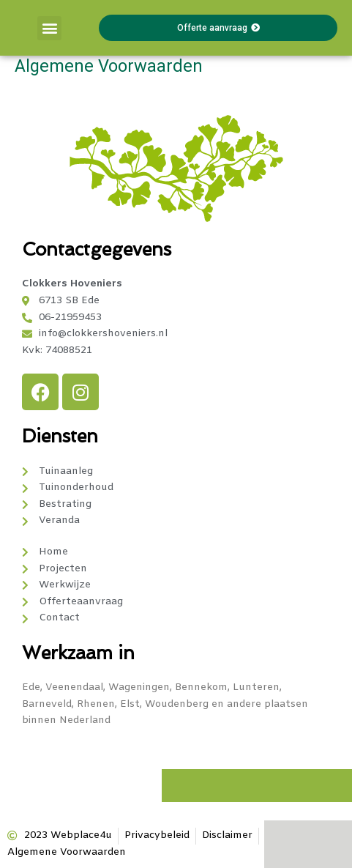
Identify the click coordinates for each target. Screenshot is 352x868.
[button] (49, 28)
